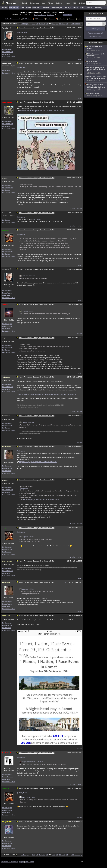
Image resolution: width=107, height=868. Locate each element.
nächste (77, 24)
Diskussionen (34, 3)
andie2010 (6, 616)
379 (37, 24)
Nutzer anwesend (96, 14)
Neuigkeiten (83, 3)
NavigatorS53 (7, 822)
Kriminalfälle (36, 8)
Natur (82, 8)
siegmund (6, 178)
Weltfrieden (50, 15)
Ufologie (76, 8)
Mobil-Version (29, 862)
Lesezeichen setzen (9, 57)
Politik (22, 8)
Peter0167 (7, 28)
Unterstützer (8, 46)
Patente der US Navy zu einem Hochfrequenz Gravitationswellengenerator (96, 87)
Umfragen (89, 8)
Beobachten (51, 19)
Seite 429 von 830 (9, 24)
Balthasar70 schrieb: (27, 276)
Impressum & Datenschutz (10, 862)
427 (44, 24)
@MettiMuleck (22, 32)
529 (67, 24)
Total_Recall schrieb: (27, 797)
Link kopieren (7, 54)
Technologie (68, 8)
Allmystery (11, 3)
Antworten (62, 19)
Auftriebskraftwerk (96, 95)
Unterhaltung (98, 8)
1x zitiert (73, 209)
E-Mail (69, 15)
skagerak (5, 230)
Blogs (44, 3)
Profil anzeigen (7, 49)
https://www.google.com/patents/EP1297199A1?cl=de (38, 462)
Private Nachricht (8, 52)
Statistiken (59, 3)
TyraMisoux (6, 447)
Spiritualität (46, 8)
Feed (65, 15)
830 (72, 24)
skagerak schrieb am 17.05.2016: (31, 762)
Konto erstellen (97, 36)
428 (47, 24)
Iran (35, 15)
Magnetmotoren (96, 63)
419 (40, 24)
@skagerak (21, 757)
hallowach (6, 377)
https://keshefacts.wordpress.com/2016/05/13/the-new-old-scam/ (42, 111)
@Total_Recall (22, 793)
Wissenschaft (14, 8)
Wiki (74, 3)
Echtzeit (25, 3)
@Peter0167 (21, 68)
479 (64, 24)
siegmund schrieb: (27, 311)
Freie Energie (42, 15)
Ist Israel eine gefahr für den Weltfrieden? (96, 56)
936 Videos (39, 19)
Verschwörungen (56, 8)
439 (60, 24)
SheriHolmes (7, 561)
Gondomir (6, 416)
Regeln (22, 862)
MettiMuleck (6, 63)
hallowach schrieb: (27, 422)
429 (50, 24)
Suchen (72, 19)
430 (54, 24)
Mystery (28, 8)
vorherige (24, 24)
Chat (68, 3)
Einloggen (97, 29)
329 (34, 24)
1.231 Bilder (27, 19)
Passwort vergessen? (96, 33)
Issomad (5, 305)
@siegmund (21, 217)
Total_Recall (7, 753)
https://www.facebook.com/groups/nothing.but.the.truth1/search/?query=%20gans (48, 394)
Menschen (4, 8)
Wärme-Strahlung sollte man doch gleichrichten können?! (96, 79)
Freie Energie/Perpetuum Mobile (96, 48)
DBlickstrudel (7, 102)
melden (80, 59)
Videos (51, 3)
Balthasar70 (6, 213)
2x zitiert (73, 524)
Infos (79, 19)
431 (57, 24)
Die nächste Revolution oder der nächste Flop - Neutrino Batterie (96, 70)
